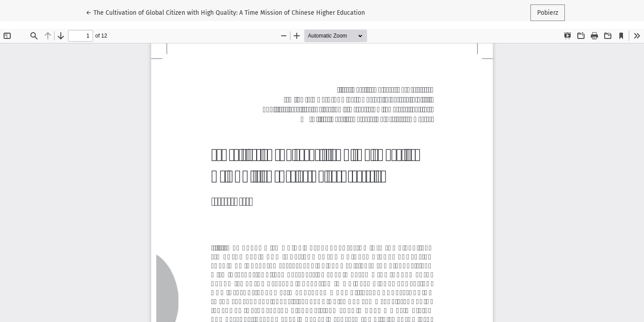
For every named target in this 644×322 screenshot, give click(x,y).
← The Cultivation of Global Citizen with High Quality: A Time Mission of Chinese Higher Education (225, 12)
